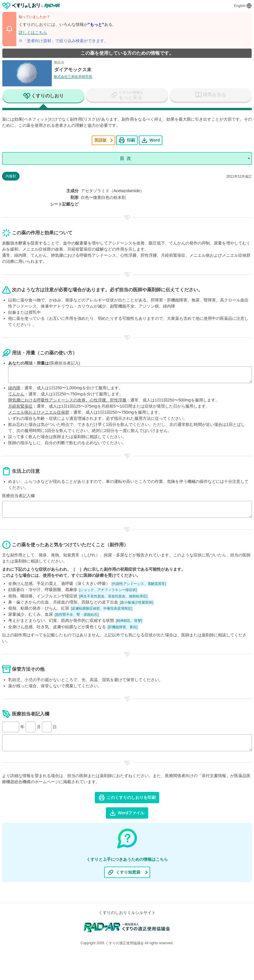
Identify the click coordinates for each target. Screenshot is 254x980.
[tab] (43, 97)
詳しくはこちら (33, 33)
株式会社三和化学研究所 (73, 77)
